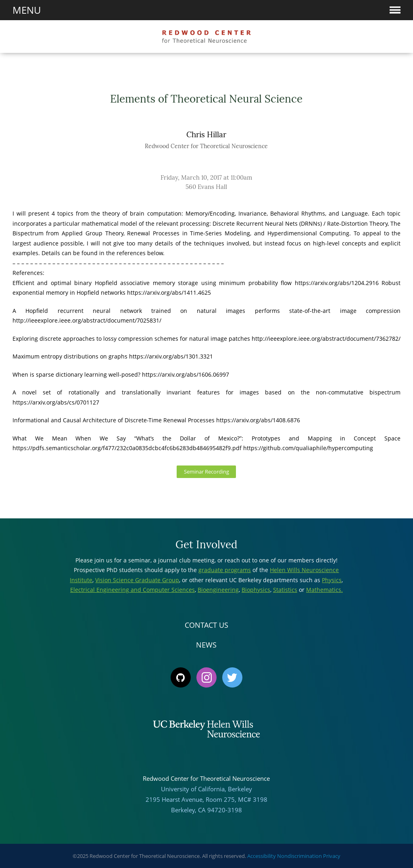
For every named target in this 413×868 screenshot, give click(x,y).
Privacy (332, 856)
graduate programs (225, 570)
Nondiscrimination (299, 856)
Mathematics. (324, 590)
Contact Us (206, 625)
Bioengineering (218, 590)
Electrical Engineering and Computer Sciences (132, 590)
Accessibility (262, 856)
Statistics (285, 590)
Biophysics (256, 590)
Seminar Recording (206, 472)
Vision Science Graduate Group (137, 580)
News (206, 645)
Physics (332, 580)
